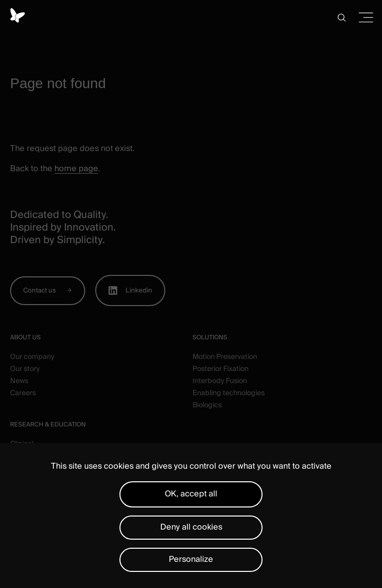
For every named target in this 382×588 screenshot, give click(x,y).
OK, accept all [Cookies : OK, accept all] (191, 494)
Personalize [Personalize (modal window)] (191, 559)
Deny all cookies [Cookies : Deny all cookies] (191, 527)
